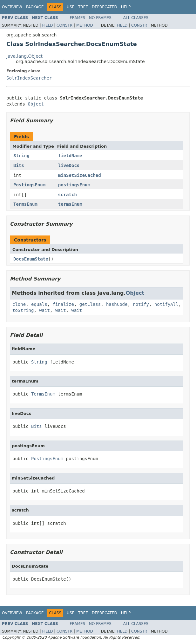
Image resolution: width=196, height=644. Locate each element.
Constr (64, 25)
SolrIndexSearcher (29, 78)
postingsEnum (74, 185)
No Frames (100, 18)
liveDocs (69, 165)
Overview (12, 7)
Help (126, 7)
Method (85, 25)
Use (71, 7)
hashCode (117, 304)
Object (36, 104)
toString (23, 310)
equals (39, 304)
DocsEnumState (31, 259)
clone (19, 304)
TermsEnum (25, 204)
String (21, 156)
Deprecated (105, 7)
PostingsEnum (29, 185)
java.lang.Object (24, 56)
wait (44, 310)
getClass (90, 304)
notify (141, 304)
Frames (78, 18)
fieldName (70, 156)
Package (35, 7)
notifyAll (166, 304)
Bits (19, 165)
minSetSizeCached (80, 175)
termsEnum (70, 204)
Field (47, 25)
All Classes (136, 18)
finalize (63, 304)
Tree (83, 7)
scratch (68, 195)
